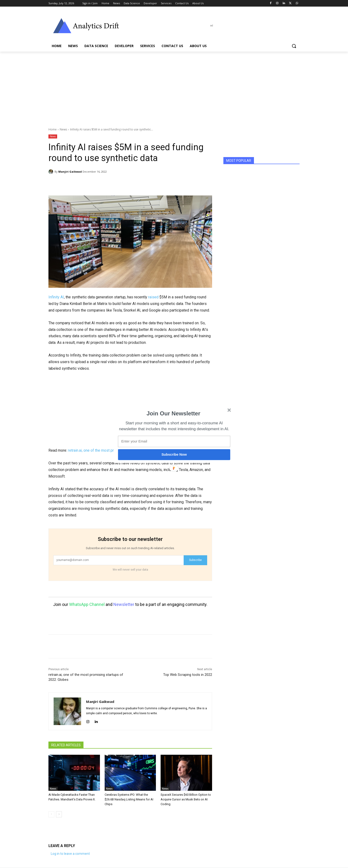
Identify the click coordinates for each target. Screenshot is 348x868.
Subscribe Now (174, 454)
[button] (174, 414)
